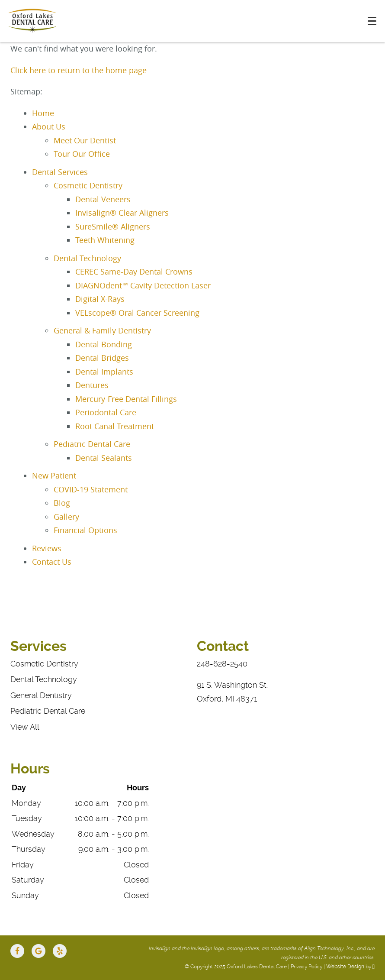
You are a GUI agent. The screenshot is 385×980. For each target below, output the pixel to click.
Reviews (47, 548)
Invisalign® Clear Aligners (122, 213)
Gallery (66, 517)
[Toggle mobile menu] (372, 21)
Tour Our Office (82, 154)
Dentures (92, 385)
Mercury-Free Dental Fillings (126, 399)
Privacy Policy (306, 967)
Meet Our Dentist (85, 140)
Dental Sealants (104, 458)
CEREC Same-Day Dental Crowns (134, 272)
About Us (49, 126)
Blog (62, 503)
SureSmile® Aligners (113, 226)
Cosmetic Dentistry (88, 185)
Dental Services (60, 172)
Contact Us (52, 562)
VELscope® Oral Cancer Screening (137, 313)
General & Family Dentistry (102, 330)
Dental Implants (104, 372)
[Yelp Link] (60, 951)
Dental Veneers (103, 199)
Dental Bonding (104, 344)
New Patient (54, 475)
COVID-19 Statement (91, 489)
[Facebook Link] (17, 951)
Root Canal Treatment (115, 426)
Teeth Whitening (105, 240)
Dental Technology (87, 258)
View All (25, 727)
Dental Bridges (102, 358)
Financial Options (85, 530)
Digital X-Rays (100, 299)
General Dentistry (41, 695)
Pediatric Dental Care (92, 444)
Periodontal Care (106, 412)
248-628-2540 (222, 664)
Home (43, 113)
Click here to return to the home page (79, 70)
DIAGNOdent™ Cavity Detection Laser (143, 285)
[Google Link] (38, 951)
